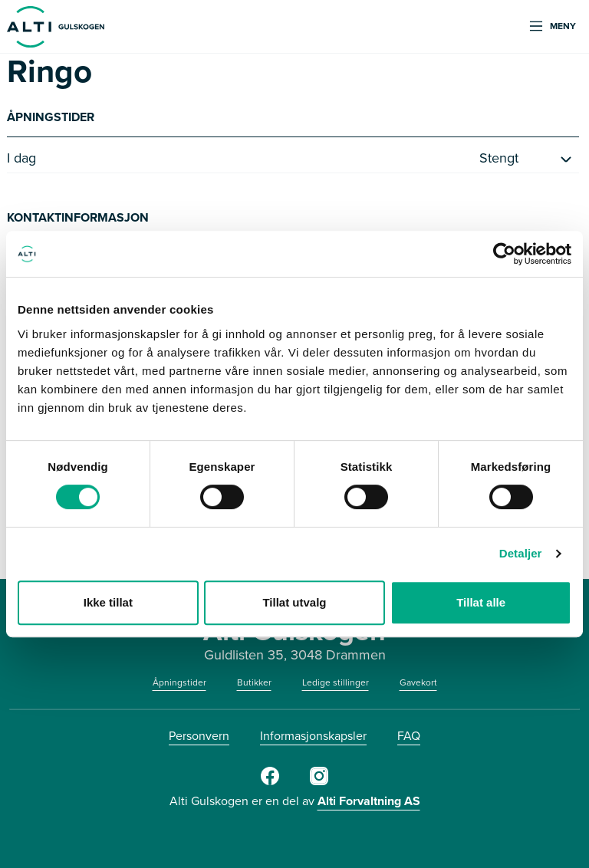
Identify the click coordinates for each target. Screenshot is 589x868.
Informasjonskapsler (313, 736)
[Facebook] (270, 782)
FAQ (409, 736)
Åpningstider (179, 682)
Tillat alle (481, 602)
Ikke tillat (108, 602)
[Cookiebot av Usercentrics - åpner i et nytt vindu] (504, 254)
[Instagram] (319, 782)
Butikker (254, 682)
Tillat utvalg (294, 602)
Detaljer (521, 553)
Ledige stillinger (336, 682)
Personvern (199, 736)
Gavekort (418, 682)
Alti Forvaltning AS (369, 801)
